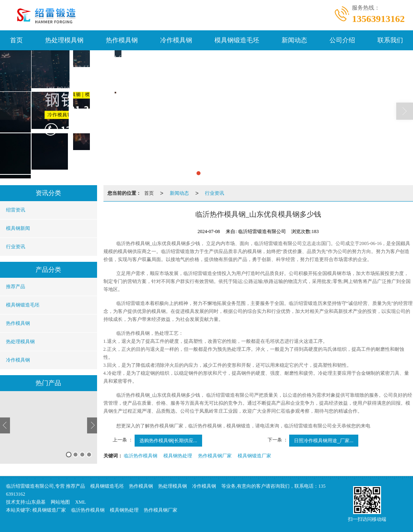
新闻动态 (294, 40)
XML (80, 502)
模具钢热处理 (178, 455)
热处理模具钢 (64, 40)
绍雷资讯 (16, 210)
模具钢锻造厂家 (254, 455)
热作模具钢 (122, 40)
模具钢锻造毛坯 (237, 40)
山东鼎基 (36, 502)
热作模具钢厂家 (215, 455)
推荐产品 (16, 286)
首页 (149, 193)
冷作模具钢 (176, 40)
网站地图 (60, 502)
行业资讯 (16, 246)
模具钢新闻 (18, 228)
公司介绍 (342, 40)
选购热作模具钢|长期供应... (168, 440)
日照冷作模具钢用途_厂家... (324, 440)
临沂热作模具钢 (141, 455)
